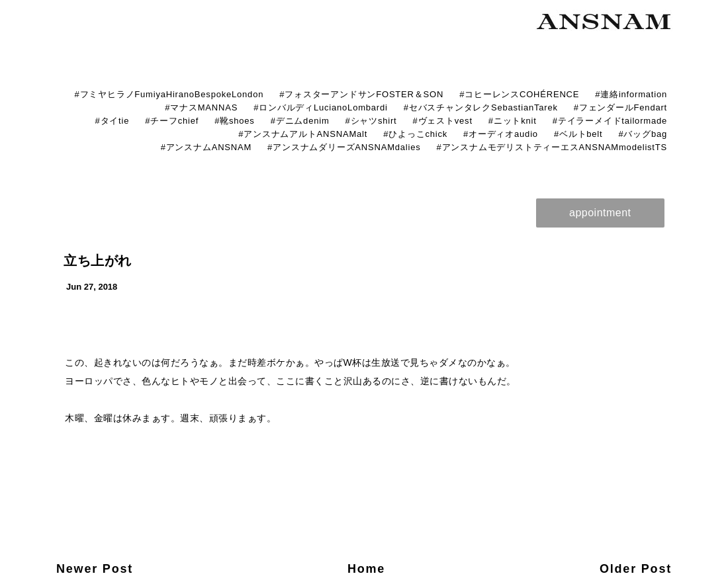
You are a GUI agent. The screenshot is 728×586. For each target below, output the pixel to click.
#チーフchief (172, 121)
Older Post (636, 569)
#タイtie (112, 121)
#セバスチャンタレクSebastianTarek (481, 107)
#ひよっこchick (415, 134)
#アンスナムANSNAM (206, 147)
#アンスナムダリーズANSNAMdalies (344, 147)
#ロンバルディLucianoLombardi (321, 107)
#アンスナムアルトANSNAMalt (303, 134)
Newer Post (95, 569)
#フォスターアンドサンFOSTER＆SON (361, 94)
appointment (600, 213)
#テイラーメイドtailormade (610, 121)
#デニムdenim (300, 121)
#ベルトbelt (578, 134)
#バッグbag (643, 134)
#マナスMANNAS (201, 107)
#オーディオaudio (501, 134)
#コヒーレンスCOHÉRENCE (519, 94)
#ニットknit (513, 121)
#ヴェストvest (443, 121)
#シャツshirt (371, 121)
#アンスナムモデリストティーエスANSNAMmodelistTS (552, 147)
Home (366, 569)
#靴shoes (235, 121)
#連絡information (631, 94)
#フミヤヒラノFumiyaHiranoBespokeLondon (169, 94)
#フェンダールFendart (620, 107)
